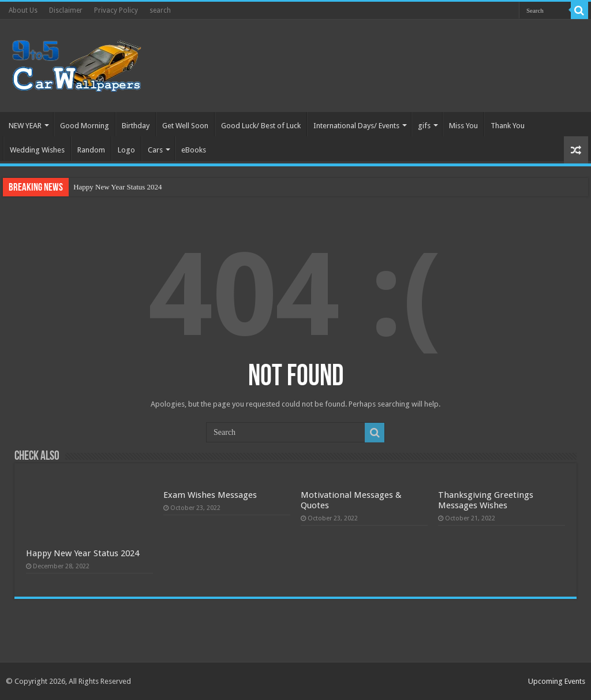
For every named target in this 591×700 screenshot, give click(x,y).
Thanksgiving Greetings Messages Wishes (486, 500)
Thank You (508, 126)
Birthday (136, 126)
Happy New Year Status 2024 (117, 187)
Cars (155, 150)
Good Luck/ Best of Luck (261, 126)
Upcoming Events (557, 681)
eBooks (194, 150)
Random (91, 150)
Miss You (463, 126)
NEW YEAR (25, 126)
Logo (126, 150)
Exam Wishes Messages (210, 495)
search (160, 10)
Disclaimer (66, 10)
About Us (23, 10)
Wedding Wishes (37, 150)
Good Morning (85, 126)
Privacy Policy (116, 10)
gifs (424, 126)
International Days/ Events (356, 126)
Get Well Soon (185, 126)
